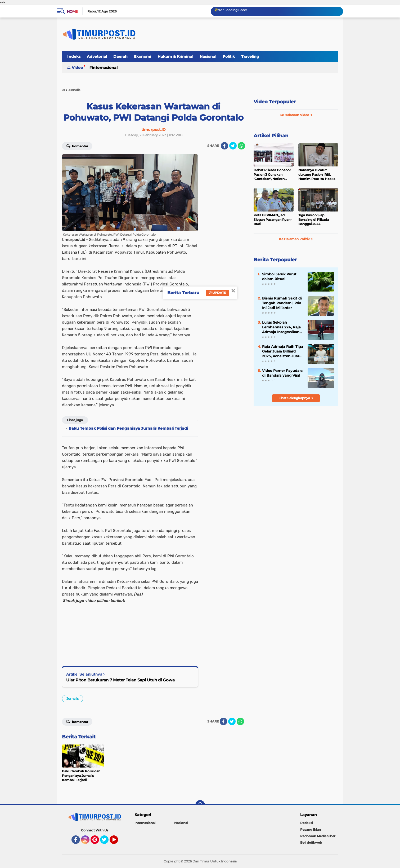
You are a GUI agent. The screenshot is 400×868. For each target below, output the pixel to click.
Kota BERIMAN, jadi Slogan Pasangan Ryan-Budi (273, 220)
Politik (229, 56)
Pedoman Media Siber (318, 836)
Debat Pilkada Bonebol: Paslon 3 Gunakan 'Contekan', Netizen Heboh (272, 175)
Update (217, 293)
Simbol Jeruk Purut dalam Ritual (279, 276)
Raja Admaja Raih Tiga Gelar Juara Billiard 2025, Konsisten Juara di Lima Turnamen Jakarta (283, 351)
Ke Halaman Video (296, 115)
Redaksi (307, 823)
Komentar (77, 146)
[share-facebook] (224, 146)
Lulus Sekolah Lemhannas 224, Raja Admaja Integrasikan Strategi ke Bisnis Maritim (281, 327)
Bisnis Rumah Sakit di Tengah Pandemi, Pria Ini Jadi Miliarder (282, 303)
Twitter (107, 842)
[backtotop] (200, 805)
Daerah (120, 56)
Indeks (74, 56)
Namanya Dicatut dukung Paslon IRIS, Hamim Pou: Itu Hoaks (317, 175)
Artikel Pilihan (271, 136)
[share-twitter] (233, 146)
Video (77, 68)
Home (72, 11)
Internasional (105, 68)
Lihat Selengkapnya (296, 398)
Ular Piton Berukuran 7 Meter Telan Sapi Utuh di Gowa (120, 680)
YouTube (118, 842)
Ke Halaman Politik (296, 239)
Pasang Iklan (311, 829)
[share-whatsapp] (241, 146)
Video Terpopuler (275, 102)
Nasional (208, 56)
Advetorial (97, 56)
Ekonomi (143, 56)
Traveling (250, 56)
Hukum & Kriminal (175, 56)
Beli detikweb (311, 842)
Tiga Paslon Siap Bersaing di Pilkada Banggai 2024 (314, 220)
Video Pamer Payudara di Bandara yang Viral (282, 373)
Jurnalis (73, 699)
